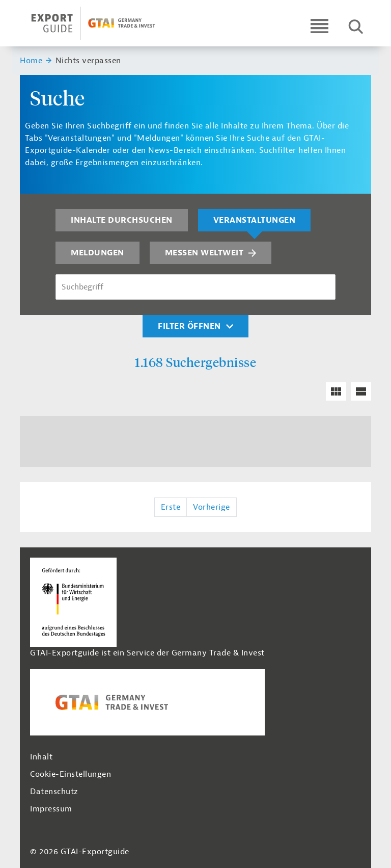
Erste (171, 507)
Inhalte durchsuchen (122, 220)
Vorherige (212, 507)
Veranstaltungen (255, 220)
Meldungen (97, 253)
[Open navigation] (319, 26)
